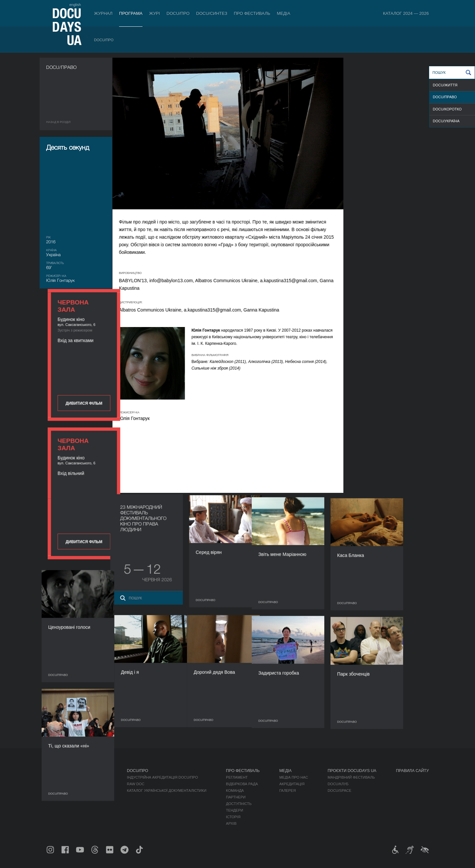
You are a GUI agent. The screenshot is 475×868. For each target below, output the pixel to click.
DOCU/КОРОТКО (447, 109)
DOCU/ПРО (178, 13)
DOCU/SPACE (339, 791)
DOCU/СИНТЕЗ (212, 13)
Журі (155, 13)
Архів (231, 823)
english (75, 5)
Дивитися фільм (392, 172)
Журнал (103, 13)
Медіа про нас (294, 777)
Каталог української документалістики (167, 791)
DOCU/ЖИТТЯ (445, 85)
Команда (235, 791)
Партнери (236, 797)
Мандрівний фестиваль (351, 777)
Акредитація (292, 784)
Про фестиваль (252, 13)
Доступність (239, 804)
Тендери (235, 810)
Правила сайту (412, 771)
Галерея (288, 791)
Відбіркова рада (242, 784)
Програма (131, 13)
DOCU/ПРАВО (445, 97)
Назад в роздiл (58, 122)
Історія (233, 817)
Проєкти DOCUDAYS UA (352, 771)
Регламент (237, 777)
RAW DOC (136, 784)
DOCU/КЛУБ (338, 784)
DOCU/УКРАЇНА (446, 121)
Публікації (56, 777)
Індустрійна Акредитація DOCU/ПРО (162, 777)
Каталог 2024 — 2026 (406, 13)
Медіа (284, 13)
